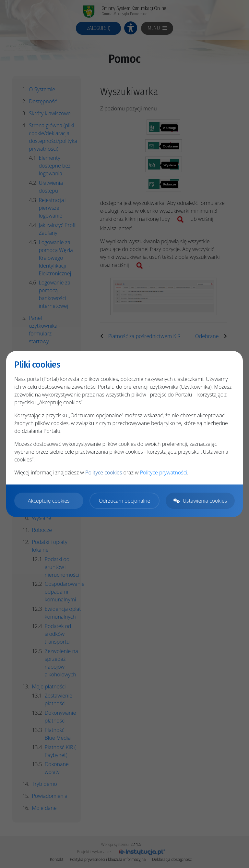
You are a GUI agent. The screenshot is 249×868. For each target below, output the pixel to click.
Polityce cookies (104, 472)
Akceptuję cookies (49, 501)
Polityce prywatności (164, 472)
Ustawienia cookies (200, 501)
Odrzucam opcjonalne (124, 501)
